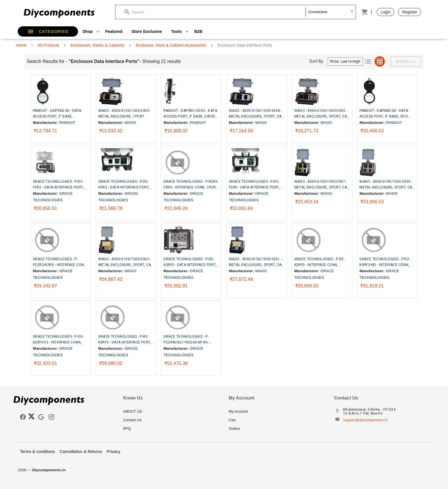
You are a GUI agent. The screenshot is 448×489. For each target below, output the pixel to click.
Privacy (113, 452)
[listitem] (171, 412)
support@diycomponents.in (365, 420)
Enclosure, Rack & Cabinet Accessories (171, 45)
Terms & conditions (38, 452)
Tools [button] (180, 31)
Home (21, 45)
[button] (215, 12)
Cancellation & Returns (81, 452)
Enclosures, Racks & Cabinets (97, 45)
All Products (48, 45)
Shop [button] (92, 31)
